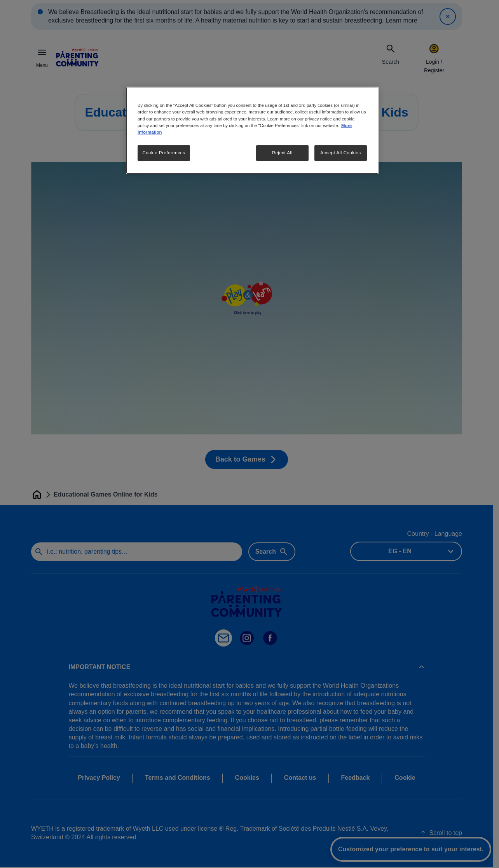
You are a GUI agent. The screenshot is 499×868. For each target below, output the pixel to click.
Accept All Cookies (340, 153)
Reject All (282, 153)
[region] (252, 130)
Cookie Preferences (164, 153)
